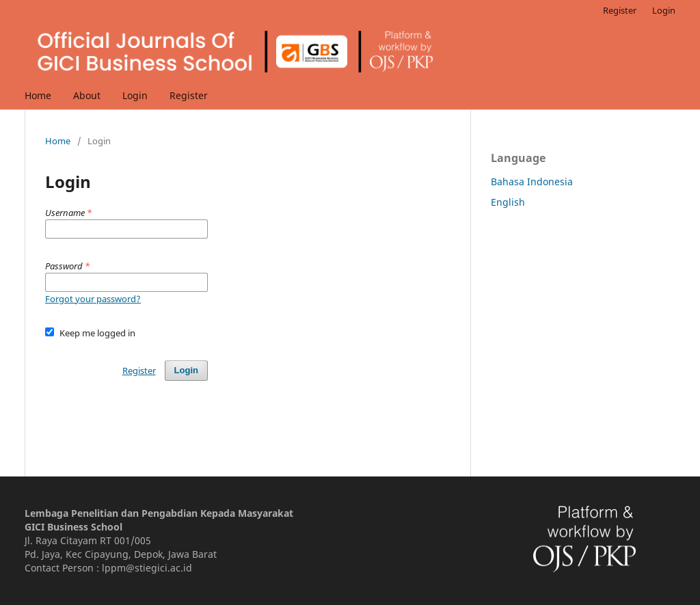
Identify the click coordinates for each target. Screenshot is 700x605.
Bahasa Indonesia (532, 181)
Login (135, 95)
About (87, 95)
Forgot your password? (93, 299)
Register (189, 95)
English (508, 202)
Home (38, 95)
